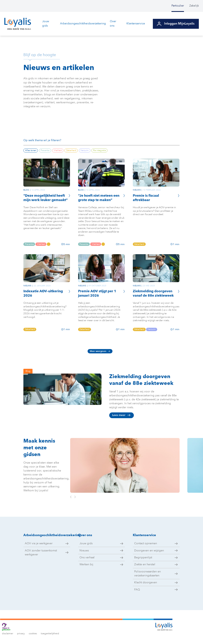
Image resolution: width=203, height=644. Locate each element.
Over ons (114, 24)
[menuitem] (180, 6)
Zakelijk (194, 6)
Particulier (178, 6)
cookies (33, 634)
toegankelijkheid (50, 634)
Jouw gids (46, 24)
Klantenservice (137, 24)
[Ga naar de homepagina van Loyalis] (18, 24)
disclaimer (8, 634)
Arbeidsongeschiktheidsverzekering (83, 24)
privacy (21, 634)
